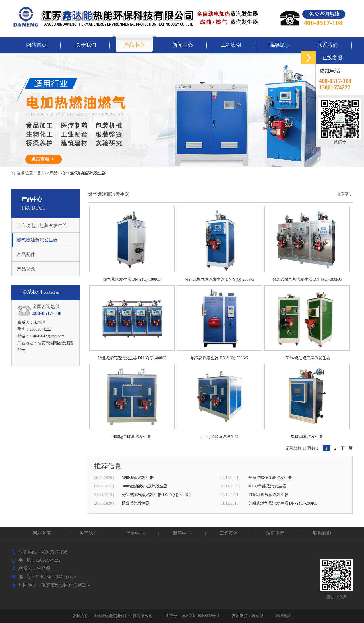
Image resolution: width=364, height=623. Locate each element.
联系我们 (322, 533)
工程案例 (229, 533)
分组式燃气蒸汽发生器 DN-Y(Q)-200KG (283, 503)
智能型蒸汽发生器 (138, 478)
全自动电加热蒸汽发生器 (42, 225)
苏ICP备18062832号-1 (200, 616)
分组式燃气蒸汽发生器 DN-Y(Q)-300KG (157, 495)
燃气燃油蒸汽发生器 (88, 173)
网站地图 (284, 616)
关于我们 (89, 533)
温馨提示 (276, 533)
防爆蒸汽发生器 (136, 503)
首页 (41, 173)
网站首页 (42, 533)
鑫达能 (258, 616)
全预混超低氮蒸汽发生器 (270, 478)
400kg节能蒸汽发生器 (267, 486)
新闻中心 (183, 533)
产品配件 (26, 254)
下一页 (347, 448)
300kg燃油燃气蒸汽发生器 (145, 486)
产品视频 (26, 269)
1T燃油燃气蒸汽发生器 (268, 495)
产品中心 (57, 173)
